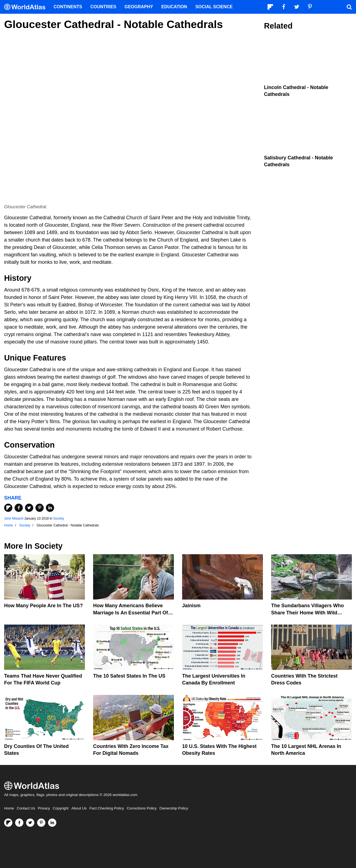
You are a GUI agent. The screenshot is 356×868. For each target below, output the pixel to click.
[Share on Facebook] (19, 508)
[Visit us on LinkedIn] (52, 823)
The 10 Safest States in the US (129, 676)
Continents (68, 7)
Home (9, 808)
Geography (139, 7)
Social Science (214, 7)
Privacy (44, 808)
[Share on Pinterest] (40, 508)
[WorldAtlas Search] (349, 7)
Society (59, 518)
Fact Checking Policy (107, 808)
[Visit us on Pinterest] (41, 823)
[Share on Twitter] (29, 508)
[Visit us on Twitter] (30, 823)
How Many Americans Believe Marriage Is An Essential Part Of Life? (130, 612)
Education (174, 7)
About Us (79, 808)
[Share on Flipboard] (8, 508)
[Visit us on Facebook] (19, 823)
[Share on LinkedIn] (50, 508)
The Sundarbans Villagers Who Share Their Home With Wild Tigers (308, 612)
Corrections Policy (142, 808)
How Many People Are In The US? (43, 606)
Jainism (191, 606)
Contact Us (26, 808)
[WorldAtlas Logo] (27, 7)
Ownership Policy (174, 808)
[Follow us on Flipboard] (8, 823)
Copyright (61, 808)
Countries (103, 7)
